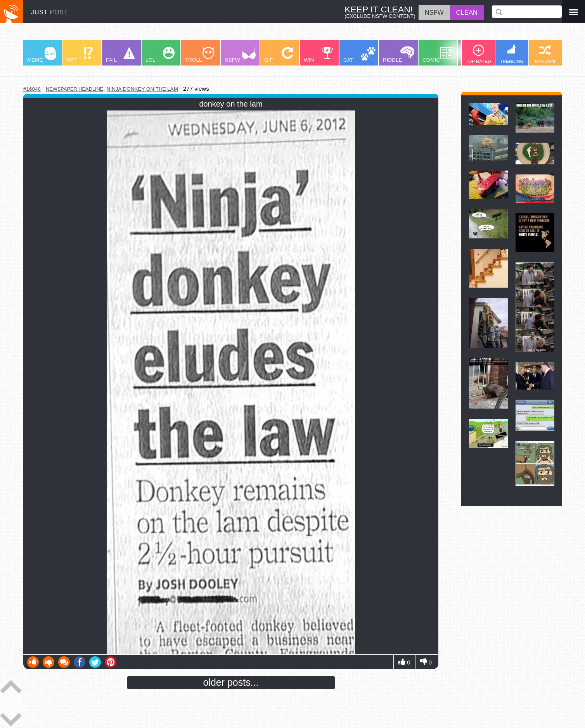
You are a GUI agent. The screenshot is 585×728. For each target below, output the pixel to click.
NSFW (240, 55)
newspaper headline (74, 89)
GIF (279, 55)
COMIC (438, 55)
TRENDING (512, 54)
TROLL (200, 55)
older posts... (231, 682)
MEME (42, 55)
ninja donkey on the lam (142, 89)
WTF (80, 55)
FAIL (120, 55)
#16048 (32, 89)
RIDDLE (399, 54)
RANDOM (545, 54)
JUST (50, 12)
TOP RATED (478, 54)
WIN (318, 55)
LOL (160, 55)
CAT (359, 55)
